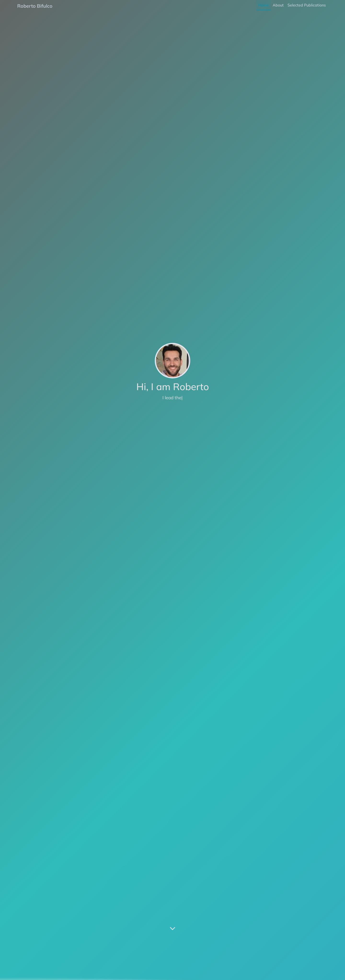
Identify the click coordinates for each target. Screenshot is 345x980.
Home (264, 5)
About (278, 5)
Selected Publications (307, 5)
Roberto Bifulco (35, 6)
